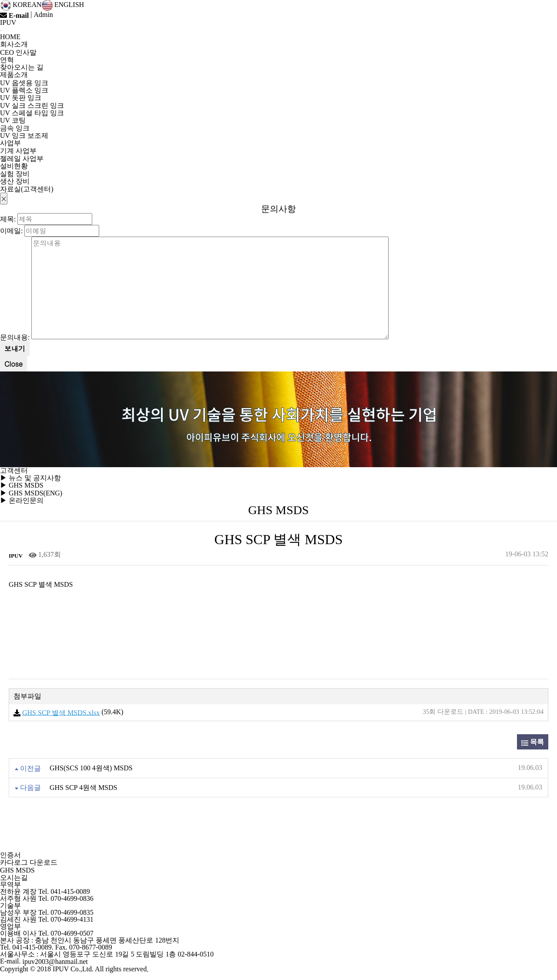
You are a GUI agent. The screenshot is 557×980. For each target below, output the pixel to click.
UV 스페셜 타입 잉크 (32, 113)
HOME (10, 37)
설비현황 (14, 166)
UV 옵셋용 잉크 (24, 83)
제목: (8, 219)
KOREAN (21, 5)
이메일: (11, 230)
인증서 (10, 855)
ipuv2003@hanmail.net (55, 962)
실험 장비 (15, 174)
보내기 (15, 349)
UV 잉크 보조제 (24, 135)
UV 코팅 (13, 121)
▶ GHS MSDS (22, 486)
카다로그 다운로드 (29, 863)
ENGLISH (63, 5)
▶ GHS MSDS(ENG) (31, 493)
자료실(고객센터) (27, 189)
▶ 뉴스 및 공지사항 (30, 478)
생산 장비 (15, 182)
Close (13, 364)
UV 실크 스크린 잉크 (32, 105)
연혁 (7, 60)
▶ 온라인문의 (22, 500)
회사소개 (14, 44)
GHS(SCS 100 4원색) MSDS (91, 768)
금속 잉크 (15, 128)
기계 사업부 (18, 151)
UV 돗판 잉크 (21, 98)
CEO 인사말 (18, 52)
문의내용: (15, 337)
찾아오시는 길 (22, 68)
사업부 (10, 143)
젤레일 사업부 (22, 159)
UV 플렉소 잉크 (24, 90)
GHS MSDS (17, 870)
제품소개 (14, 75)
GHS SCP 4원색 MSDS (83, 788)
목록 (533, 742)
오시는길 (14, 878)
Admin (43, 15)
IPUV (8, 22)
